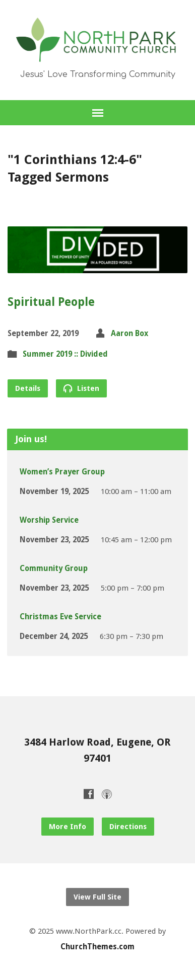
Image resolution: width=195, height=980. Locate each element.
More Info (68, 827)
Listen (81, 388)
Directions (128, 827)
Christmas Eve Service (60, 617)
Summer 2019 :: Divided (65, 354)
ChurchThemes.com (97, 947)
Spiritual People (51, 302)
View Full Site (97, 897)
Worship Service (49, 520)
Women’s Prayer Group (62, 472)
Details (28, 388)
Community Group (54, 568)
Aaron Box (129, 334)
